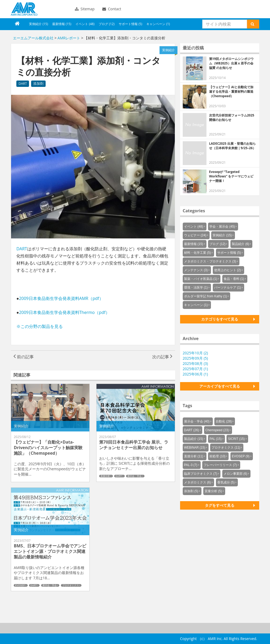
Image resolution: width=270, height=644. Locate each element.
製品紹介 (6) (240, 244)
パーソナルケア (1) (228, 288)
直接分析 (105, 476)
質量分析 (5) (213, 491)
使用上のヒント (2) (228, 270)
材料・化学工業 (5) (197, 253)
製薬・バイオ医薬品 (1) (201, 279)
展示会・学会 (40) (197, 421)
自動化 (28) (224, 421)
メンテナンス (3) (196, 270)
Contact (112, 9)
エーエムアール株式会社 (24, 9)
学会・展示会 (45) (222, 227)
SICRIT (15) (236, 439)
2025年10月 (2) (195, 353)
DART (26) (192, 430)
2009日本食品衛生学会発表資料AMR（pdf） (61, 298)
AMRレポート (69, 38)
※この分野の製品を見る (40, 326)
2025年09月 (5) (195, 358)
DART (23, 84)
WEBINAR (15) (195, 448)
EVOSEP (20, 585)
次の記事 (162, 357)
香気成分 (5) (226, 482)
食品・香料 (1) (234, 279)
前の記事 (24, 357)
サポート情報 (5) (130, 24)
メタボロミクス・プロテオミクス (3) (210, 261)
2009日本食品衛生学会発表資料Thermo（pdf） (64, 312)
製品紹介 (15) (194, 439)
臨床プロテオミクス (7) (201, 474)
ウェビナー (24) (195, 235)
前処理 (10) (217, 456)
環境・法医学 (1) (196, 288)
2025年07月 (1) (195, 369)
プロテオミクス (71, 585)
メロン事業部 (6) (235, 474)
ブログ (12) (107, 24)
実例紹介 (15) (38, 24)
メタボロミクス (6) (197, 482)
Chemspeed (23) (217, 430)
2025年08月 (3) (195, 363)
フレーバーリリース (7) (220, 465)
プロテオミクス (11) (226, 448)
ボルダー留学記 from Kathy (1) (206, 296)
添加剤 (38, 84)
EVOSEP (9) (241, 456)
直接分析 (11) (194, 456)
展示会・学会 (134, 476)
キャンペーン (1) (158, 24)
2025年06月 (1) (195, 374)
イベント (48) (85, 24)
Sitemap (85, 9)
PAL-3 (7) (191, 465)
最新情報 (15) (62, 24)
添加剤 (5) (191, 491)
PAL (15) (215, 439)
